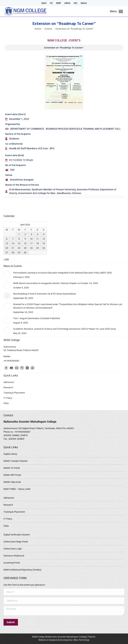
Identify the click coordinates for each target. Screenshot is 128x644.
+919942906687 (22, 432)
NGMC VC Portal (12, 468)
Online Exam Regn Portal (16, 542)
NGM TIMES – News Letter (17, 489)
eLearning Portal (12, 563)
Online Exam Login (13, 549)
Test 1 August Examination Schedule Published (36, 318)
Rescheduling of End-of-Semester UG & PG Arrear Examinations (45, 294)
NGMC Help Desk (12, 482)
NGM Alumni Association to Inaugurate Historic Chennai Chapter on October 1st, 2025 (56, 283)
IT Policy (8, 519)
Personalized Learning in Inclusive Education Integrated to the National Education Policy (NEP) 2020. (63, 273)
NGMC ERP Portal (12, 475)
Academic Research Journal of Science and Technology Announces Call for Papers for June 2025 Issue (65, 329)
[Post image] (7, 275)
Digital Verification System (17, 535)
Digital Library (10, 454)
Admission (9, 498)
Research (8, 505)
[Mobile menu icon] (116, 11)
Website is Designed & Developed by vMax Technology (64, 640)
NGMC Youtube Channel (15, 461)
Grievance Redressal (14, 556)
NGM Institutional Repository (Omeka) (22, 570)
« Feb (6, 259)
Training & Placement (14, 512)
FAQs (6, 526)
